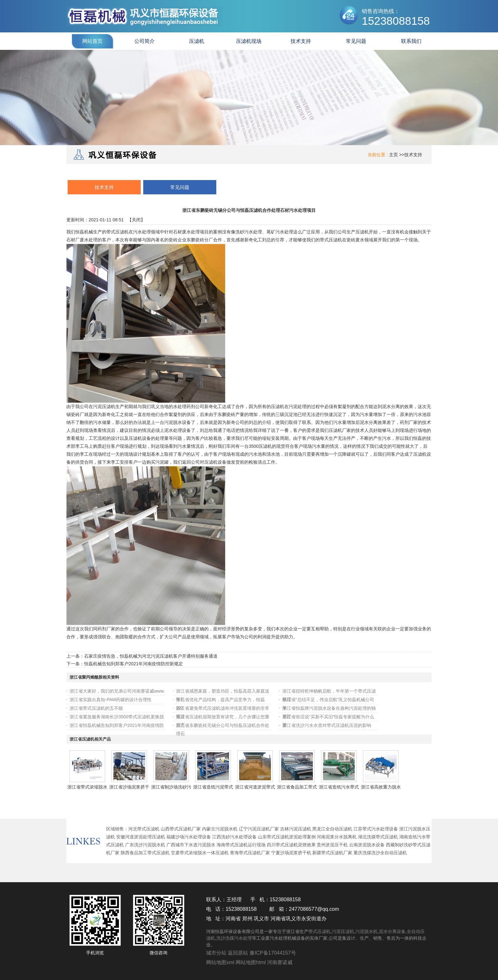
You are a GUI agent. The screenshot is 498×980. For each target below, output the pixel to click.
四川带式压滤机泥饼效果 (291, 845)
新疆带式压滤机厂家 (332, 853)
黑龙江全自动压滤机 (332, 829)
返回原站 (238, 953)
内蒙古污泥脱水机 (220, 829)
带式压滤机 (118, 232)
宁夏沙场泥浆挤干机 (291, 853)
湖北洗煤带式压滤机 (378, 837)
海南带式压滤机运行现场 (241, 845)
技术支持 (413, 155)
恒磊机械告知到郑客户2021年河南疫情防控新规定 (134, 664)
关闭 (136, 220)
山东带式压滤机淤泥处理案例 (287, 837)
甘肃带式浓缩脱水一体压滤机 (200, 853)
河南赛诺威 (280, 962)
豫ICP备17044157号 (273, 953)
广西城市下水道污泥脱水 (191, 845)
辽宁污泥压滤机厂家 (259, 829)
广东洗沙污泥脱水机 (145, 845)
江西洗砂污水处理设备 (234, 837)
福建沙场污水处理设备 (189, 837)
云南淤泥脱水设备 (367, 845)
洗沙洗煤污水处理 (234, 938)
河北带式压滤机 (144, 829)
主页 (394, 155)
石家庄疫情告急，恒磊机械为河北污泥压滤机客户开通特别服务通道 (151, 656)
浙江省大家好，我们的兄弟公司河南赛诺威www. (117, 691)
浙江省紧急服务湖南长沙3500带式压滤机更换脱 (117, 717)
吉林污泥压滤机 (296, 829)
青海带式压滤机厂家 (250, 853)
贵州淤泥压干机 (332, 845)
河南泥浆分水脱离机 (337, 837)
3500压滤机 (260, 446)
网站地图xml (220, 962)
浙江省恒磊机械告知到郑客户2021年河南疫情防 (117, 725)
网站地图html (251, 962)
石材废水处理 (186, 232)
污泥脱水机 (367, 931)
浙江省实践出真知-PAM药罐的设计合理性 (111, 700)
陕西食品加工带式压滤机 (145, 853)
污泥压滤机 (343, 931)
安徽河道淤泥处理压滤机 (141, 837)
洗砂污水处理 (249, 232)
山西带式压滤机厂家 (181, 829)
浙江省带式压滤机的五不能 (96, 708)
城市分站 (216, 953)
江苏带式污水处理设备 (376, 829)
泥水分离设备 (392, 931)
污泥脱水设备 (178, 422)
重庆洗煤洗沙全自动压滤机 (380, 853)
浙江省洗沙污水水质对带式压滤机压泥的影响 (327, 725)
